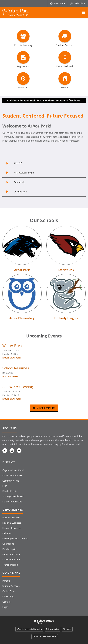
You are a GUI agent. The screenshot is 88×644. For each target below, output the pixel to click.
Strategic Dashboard (13, 496)
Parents (6, 581)
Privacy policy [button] (52, 629)
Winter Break (13, 346)
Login (5, 607)
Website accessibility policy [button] (29, 629)
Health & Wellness (12, 523)
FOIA (5, 486)
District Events (10, 491)
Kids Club (7, 533)
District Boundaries (12, 475)
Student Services (11, 586)
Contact (6, 602)
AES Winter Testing (18, 387)
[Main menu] (83, 12)
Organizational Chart (13, 470)
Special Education (11, 560)
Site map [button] (67, 629)
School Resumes (16, 368)
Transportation (10, 565)
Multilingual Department (15, 539)
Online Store (9, 591)
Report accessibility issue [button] (45, 636)
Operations (8, 544)
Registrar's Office (11, 554)
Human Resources (12, 528)
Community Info (11, 481)
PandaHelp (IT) (10, 549)
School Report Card (12, 502)
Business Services (11, 518)
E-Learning (8, 596)
